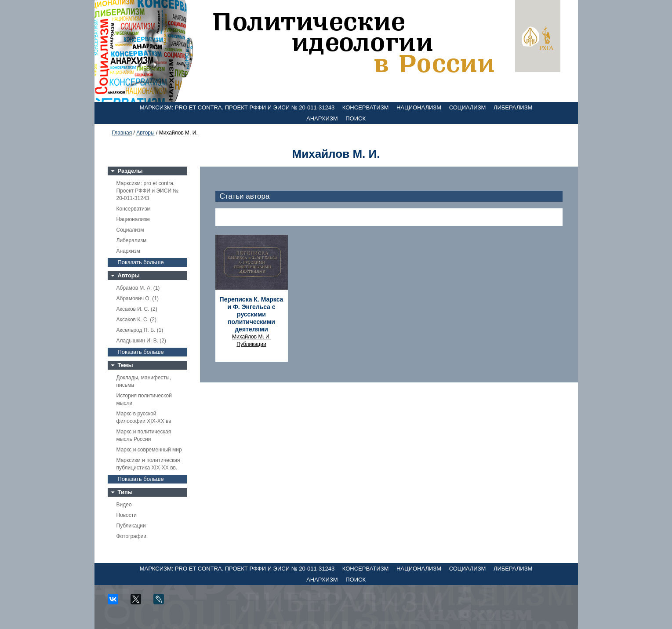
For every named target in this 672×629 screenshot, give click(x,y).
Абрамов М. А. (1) (138, 288)
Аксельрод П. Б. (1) (140, 330)
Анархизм (322, 118)
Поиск (356, 118)
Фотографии (132, 536)
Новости (127, 515)
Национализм (419, 107)
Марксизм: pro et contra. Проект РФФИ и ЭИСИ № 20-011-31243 (237, 107)
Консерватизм (366, 107)
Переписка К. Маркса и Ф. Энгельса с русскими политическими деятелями (252, 314)
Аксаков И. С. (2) (137, 309)
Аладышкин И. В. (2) (141, 341)
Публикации (131, 526)
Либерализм (513, 107)
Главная (122, 133)
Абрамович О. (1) (138, 298)
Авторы (145, 133)
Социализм (468, 107)
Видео (124, 505)
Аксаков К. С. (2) (137, 320)
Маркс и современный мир (149, 450)
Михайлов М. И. (251, 337)
